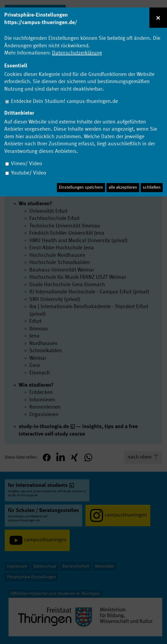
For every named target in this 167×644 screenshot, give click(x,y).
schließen (152, 188)
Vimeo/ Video (27, 164)
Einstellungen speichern (81, 188)
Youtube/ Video (29, 173)
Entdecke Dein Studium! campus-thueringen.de (64, 102)
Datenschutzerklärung (77, 53)
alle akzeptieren (123, 188)
